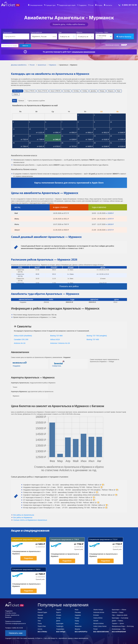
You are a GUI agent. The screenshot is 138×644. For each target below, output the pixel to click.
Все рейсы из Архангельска (24, 515)
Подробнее (28, 558)
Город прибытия (36, 32)
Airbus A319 (55, 339)
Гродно (77, 618)
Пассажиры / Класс (102, 32)
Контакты (109, 5)
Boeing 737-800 (56, 336)
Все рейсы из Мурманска (23, 517)
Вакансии (8, 617)
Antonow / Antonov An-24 (60, 343)
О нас (92, 5)
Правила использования (13, 621)
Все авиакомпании (101, 632)
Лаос (39, 621)
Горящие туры (51, 5)
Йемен (40, 610)
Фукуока (77, 629)
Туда (60, 32)
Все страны (42, 632)
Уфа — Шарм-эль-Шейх (120, 615)
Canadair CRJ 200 (21, 339)
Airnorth (96, 621)
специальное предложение (83, 52)
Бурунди (40, 615)
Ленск (77, 624)
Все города (61, 632)
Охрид (77, 621)
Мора (77, 610)
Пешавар (78, 612)
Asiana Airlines (98, 618)
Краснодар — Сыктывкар (120, 618)
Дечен (58, 621)
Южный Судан (42, 612)
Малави (40, 618)
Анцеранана (60, 629)
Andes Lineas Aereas (100, 626)
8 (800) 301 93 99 (129, 5)
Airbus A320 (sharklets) (23, 336)
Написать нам (16, 633)
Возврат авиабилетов (12, 615)
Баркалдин (60, 624)
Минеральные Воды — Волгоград (123, 626)
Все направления (119, 632)
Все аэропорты (81, 632)
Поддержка (83, 5)
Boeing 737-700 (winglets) (97, 336)
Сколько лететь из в (30, 520)
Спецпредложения (36, 5)
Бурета (58, 612)
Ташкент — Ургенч (118, 624)
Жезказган (78, 626)
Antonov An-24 (20, 343)
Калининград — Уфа (119, 629)
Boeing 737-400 (93, 339)
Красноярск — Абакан (119, 610)
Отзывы (100, 5)
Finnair (95, 629)
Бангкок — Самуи (118, 612)
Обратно (79, 32)
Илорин (59, 615)
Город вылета (8, 32)
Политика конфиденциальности (15, 624)
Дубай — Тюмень (118, 621)
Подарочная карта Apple (67, 5)
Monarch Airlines (99, 624)
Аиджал (59, 610)
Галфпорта (60, 626)
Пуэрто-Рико (42, 626)
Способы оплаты (11, 613)
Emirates (96, 615)
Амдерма (78, 615)
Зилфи (58, 618)
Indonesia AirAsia (99, 612)
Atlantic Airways (98, 610)
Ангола (40, 629)
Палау (40, 624)
